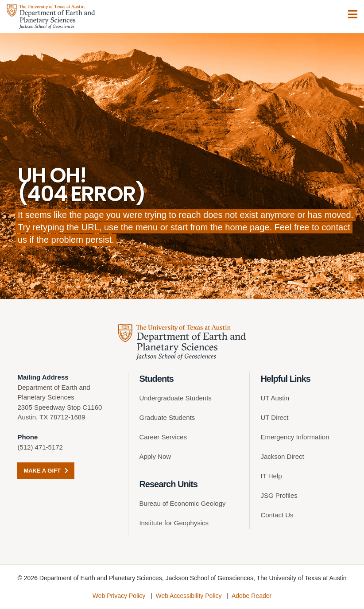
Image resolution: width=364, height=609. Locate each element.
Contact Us (277, 515)
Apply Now (155, 456)
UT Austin (275, 398)
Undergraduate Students (175, 398)
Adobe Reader (252, 596)
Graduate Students (167, 417)
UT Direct (274, 417)
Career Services (163, 437)
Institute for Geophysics (174, 523)
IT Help (271, 476)
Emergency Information (295, 437)
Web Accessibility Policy (188, 596)
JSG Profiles (279, 495)
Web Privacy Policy (119, 596)
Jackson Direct (282, 456)
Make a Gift (46, 471)
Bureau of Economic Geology (182, 503)
